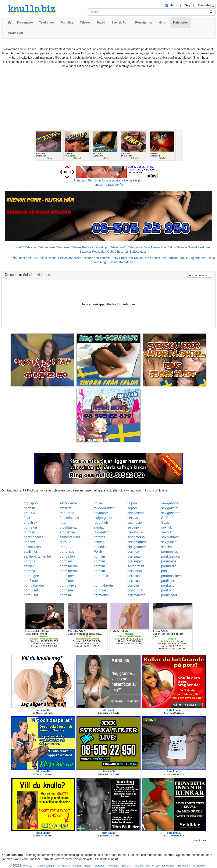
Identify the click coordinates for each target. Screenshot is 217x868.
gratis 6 (29, 513)
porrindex (101, 590)
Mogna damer (109, 262)
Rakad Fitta (142, 258)
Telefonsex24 (119, 247)
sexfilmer (168, 547)
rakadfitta (101, 547)
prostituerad (69, 527)
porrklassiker (171, 556)
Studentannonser (70, 258)
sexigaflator (170, 508)
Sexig (165, 523)
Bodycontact (138, 252)
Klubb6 (111, 252)
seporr (132, 508)
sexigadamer (171, 513)
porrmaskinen (171, 576)
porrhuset (31, 590)
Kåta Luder (18, 258)
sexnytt (133, 518)
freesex (29, 542)
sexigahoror (170, 503)
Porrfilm (99, 552)
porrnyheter (136, 595)
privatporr (101, 513)
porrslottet (101, 595)
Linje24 (19, 247)
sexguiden (169, 542)
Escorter (87, 258)
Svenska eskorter (199, 247)
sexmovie (135, 523)
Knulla (184, 258)
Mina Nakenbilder (155, 247)
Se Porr (167, 518)
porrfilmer (67, 576)
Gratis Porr (126, 258)
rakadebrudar (104, 508)
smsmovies (32, 547)
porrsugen (31, 576)
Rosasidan (99, 252)
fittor (27, 518)
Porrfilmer (173, 258)
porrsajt (29, 571)
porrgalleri (67, 556)
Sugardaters (197, 258)
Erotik (114, 258)
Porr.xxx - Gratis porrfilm (109, 185)
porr (164, 571)
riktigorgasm (103, 518)
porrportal (135, 571)
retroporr (66, 547)
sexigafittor (136, 513)
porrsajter (135, 556)
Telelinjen (31, 247)
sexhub (167, 527)
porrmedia (169, 566)
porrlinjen (168, 581)
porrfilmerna (69, 566)
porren (99, 581)
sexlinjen (134, 527)
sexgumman (170, 537)
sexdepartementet (37, 556)
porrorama (135, 590)
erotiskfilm (67, 532)
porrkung (168, 585)
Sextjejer (85, 252)
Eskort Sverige (177, 247)
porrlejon (30, 527)
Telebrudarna (47, 247)
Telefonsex (63, 247)
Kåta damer (127, 262)
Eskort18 (123, 252)
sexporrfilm (136, 566)
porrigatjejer (69, 585)
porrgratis (67, 552)
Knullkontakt (102, 258)
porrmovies (169, 552)
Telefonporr (136, 247)
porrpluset (135, 576)
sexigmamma (137, 542)
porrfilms (66, 561)
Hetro (174, 5)
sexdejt (29, 566)
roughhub (101, 523)
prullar (98, 503)
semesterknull (70, 537)
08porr (132, 503)
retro (63, 542)
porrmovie (169, 561)
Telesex (76, 247)
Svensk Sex (158, 258)
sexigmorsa (136, 537)
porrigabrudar (34, 585)
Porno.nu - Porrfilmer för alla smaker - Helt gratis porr (108, 180)
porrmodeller (33, 537)
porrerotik (101, 576)
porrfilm (29, 508)
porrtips (99, 537)
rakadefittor (102, 532)
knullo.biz (26, 865)
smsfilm (65, 508)
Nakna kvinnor (48, 258)
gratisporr (31, 503)
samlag (99, 527)
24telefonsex (69, 518)
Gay (187, 5)
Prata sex (88, 247)
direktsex (31, 523)
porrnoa (133, 552)
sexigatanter (137, 547)
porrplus (134, 581)
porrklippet (169, 595)
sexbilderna (68, 503)
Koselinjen (102, 247)
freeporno (67, 513)
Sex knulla (135, 532)
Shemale (204, 5)
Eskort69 (32, 258)
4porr (64, 523)
